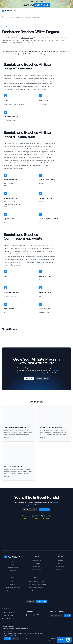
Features (13, 564)
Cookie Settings (25, 639)
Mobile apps (13, 571)
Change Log (36, 567)
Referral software (36, 591)
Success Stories (60, 567)
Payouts (6, 245)
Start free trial (30, 601)
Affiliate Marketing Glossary (13, 591)
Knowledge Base (36, 560)
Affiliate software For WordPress (36, 588)
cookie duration (25, 40)
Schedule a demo (42, 379)
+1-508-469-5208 (9, 619)
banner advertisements (15, 202)
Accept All (7, 639)
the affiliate (21, 254)
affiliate (29, 51)
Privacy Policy (52, 639)
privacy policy (12, 635)
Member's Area (36, 563)
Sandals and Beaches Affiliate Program (30, 17)
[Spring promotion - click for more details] (36, 4)
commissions (8, 251)
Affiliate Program (27, 38)
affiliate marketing (39, 373)
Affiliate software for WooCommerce (36, 584)
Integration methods (13, 567)
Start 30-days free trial (30, 510)
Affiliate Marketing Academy (13, 588)
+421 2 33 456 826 (9, 612)
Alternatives (13, 574)
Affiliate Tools (36, 594)
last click (41, 163)
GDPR (49, 641)
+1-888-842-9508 (9, 616)
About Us (60, 560)
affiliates (52, 40)
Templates (13, 584)
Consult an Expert (42, 601)
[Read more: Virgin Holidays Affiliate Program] (19, 423)
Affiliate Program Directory (12, 17)
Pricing (13, 561)
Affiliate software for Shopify (36, 581)
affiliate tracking (45, 368)
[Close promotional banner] (71, 2)
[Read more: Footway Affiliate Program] (19, 462)
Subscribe (68, 615)
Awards (60, 563)
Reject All (15, 639)
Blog (13, 581)
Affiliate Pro (42, 505)
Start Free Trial (29, 379)
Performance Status (36, 570)
